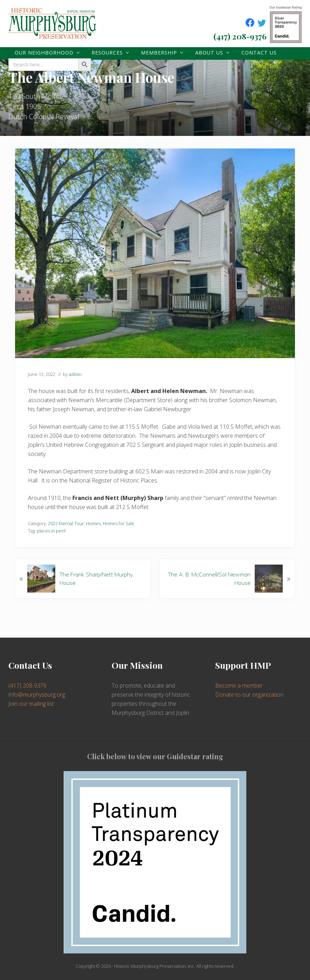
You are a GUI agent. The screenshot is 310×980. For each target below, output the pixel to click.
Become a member (239, 685)
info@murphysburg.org (37, 695)
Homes (93, 523)
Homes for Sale (119, 523)
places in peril (51, 531)
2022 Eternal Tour (66, 523)
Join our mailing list (31, 704)
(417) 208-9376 (240, 36)
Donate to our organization (249, 695)
